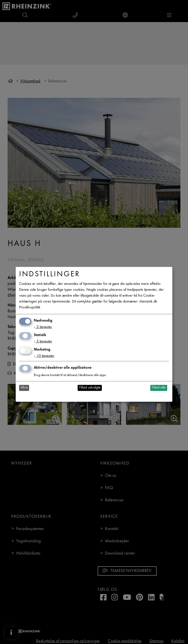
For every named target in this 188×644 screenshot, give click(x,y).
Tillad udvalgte (90, 388)
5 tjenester (43, 342)
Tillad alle (159, 388)
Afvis (24, 388)
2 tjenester (43, 327)
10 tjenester (44, 356)
